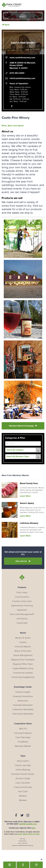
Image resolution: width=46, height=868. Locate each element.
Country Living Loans (22, 601)
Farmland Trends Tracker (23, 774)
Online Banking (23, 770)
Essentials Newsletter (23, 705)
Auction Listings (23, 778)
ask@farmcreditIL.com (28, 824)
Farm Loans (22, 592)
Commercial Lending (23, 673)
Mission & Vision (23, 638)
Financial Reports (23, 647)
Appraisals (22, 610)
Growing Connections (23, 696)
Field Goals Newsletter (23, 714)
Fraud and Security (23, 787)
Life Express (22, 619)
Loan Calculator (23, 783)
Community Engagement (23, 677)
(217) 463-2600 (17, 73)
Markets (23, 800)
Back (6, 25)
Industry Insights (23, 692)
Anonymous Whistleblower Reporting (23, 845)
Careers (23, 642)
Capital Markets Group (23, 668)
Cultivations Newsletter (23, 709)
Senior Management (23, 655)
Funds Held (22, 623)
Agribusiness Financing (22, 606)
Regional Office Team (23, 664)
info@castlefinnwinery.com (22, 78)
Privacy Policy (23, 841)
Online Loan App (23, 765)
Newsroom (23, 701)
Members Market (23, 746)
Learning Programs (23, 733)
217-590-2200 (12, 824)
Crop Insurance (22, 597)
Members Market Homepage (21, 426)
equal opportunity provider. (29, 834)
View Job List (21, 561)
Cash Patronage (23, 737)
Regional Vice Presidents (23, 660)
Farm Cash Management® (22, 614)
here (33, 828)
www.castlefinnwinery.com (22, 58)
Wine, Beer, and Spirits (13, 126)
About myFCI (23, 761)
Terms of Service (23, 843)
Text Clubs (23, 792)
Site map (23, 839)
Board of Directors (23, 651)
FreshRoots (23, 742)
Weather (23, 796)
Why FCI (23, 729)
